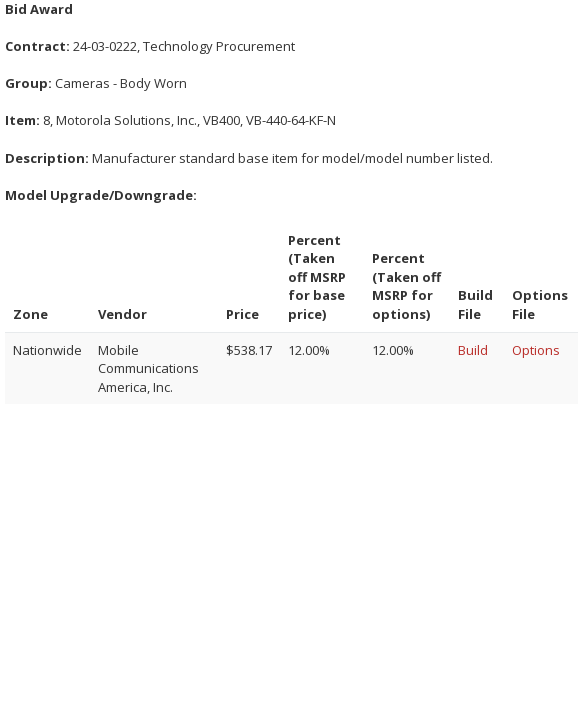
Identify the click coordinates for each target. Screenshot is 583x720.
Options (536, 350)
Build (473, 350)
